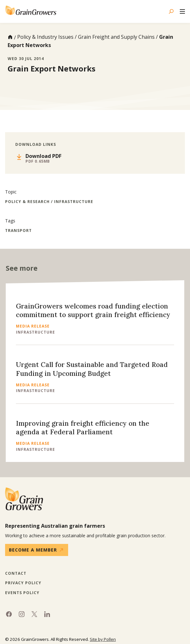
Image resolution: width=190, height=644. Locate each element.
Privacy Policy (23, 583)
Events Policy (22, 593)
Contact (16, 573)
